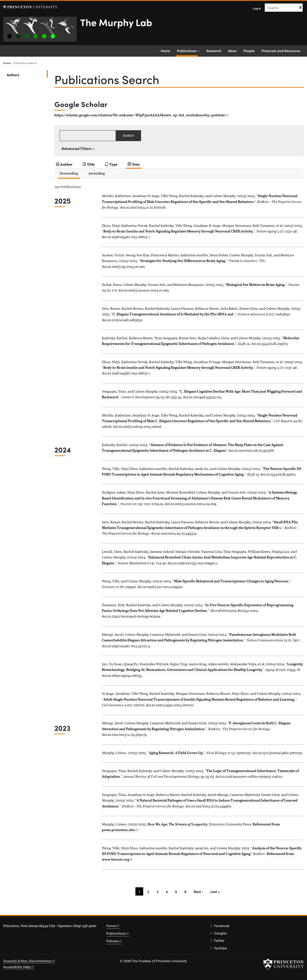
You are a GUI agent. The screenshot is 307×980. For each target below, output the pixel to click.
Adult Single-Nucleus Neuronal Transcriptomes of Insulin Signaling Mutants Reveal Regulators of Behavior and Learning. (199, 699)
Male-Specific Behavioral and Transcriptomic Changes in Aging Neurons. (232, 581)
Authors (27, 74)
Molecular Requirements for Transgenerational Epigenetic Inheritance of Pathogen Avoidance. (201, 341)
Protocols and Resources (281, 51)
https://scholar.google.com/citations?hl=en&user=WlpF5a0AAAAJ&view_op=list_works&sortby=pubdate (141, 115)
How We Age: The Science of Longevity (177, 824)
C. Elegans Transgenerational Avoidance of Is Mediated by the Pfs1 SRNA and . (174, 314)
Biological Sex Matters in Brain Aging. (256, 285)
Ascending (97, 173)
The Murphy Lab (116, 22)
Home (165, 51)
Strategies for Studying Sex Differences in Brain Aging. (183, 261)
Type (113, 164)
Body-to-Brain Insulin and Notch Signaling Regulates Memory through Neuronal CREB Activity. (179, 231)
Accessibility (19, 967)
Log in (257, 8)
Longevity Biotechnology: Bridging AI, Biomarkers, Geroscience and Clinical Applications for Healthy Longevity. (202, 667)
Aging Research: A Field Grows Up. (176, 753)
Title (91, 164)
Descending (69, 173)
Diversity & (29, 961)
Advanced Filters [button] (76, 148)
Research (214, 51)
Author (66, 164)
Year (136, 164)
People (249, 51)
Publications (187, 50)
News (232, 51)
